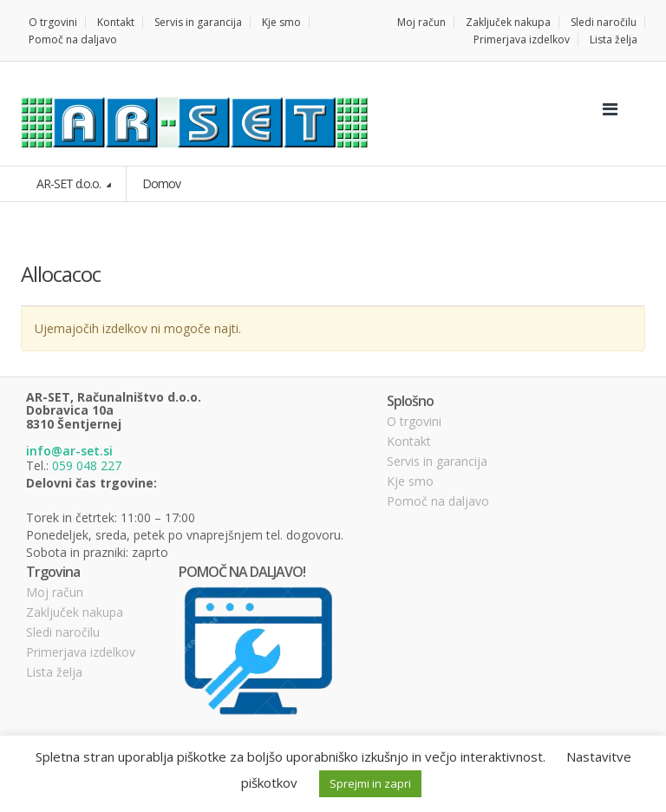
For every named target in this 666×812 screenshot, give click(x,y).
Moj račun (421, 22)
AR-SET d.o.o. (70, 183)
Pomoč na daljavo (73, 39)
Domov (161, 183)
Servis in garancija (198, 22)
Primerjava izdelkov (522, 39)
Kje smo (281, 22)
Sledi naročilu (604, 22)
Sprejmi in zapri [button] (370, 783)
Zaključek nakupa (508, 22)
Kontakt (116, 22)
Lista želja (614, 39)
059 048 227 (87, 465)
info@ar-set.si (69, 451)
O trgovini (53, 22)
